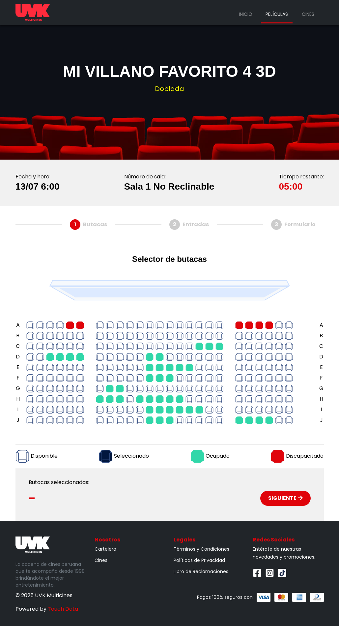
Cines (308, 14)
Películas (277, 14)
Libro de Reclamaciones (201, 571)
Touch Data (63, 609)
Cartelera (105, 549)
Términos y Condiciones (201, 549)
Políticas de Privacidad (199, 560)
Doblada (169, 89)
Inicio (246, 14)
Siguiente (285, 498)
